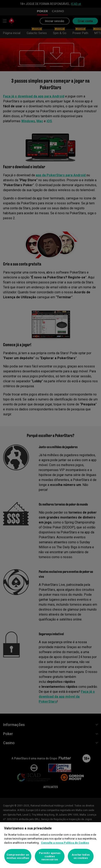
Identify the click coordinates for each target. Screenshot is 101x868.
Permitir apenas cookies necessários (50, 856)
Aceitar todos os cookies (81, 856)
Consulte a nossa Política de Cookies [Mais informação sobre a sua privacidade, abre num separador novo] (65, 843)
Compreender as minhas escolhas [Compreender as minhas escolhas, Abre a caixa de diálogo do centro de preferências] (18, 856)
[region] (50, 845)
